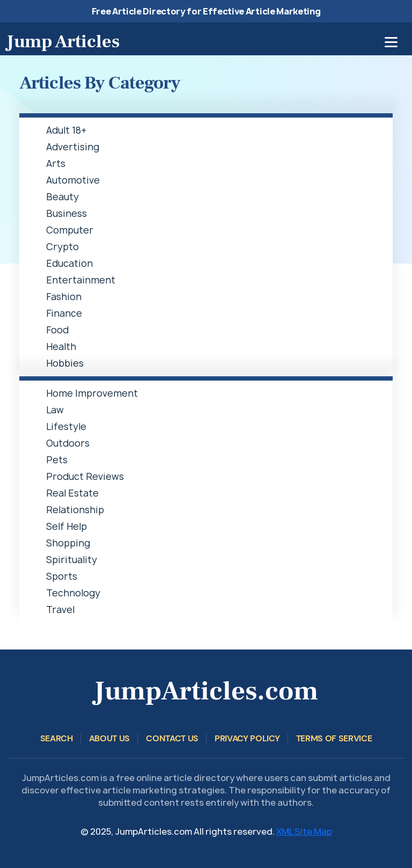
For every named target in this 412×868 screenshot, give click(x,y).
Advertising (73, 147)
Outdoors (68, 443)
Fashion (64, 297)
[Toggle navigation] (391, 42)
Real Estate (72, 493)
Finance (64, 313)
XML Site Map (304, 831)
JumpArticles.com (206, 691)
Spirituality (72, 560)
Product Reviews (85, 476)
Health (61, 347)
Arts (56, 163)
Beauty (62, 197)
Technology (73, 593)
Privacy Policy (247, 738)
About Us (109, 738)
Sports (62, 576)
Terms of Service (334, 738)
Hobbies (65, 363)
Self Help (67, 526)
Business (67, 213)
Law (55, 410)
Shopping (68, 543)
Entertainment (81, 280)
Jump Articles (63, 41)
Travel (60, 610)
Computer (70, 230)
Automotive (73, 180)
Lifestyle (66, 426)
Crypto (62, 247)
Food (57, 330)
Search (57, 738)
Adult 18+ (66, 130)
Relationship (75, 510)
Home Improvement (92, 393)
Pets (57, 460)
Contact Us (172, 738)
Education (69, 263)
